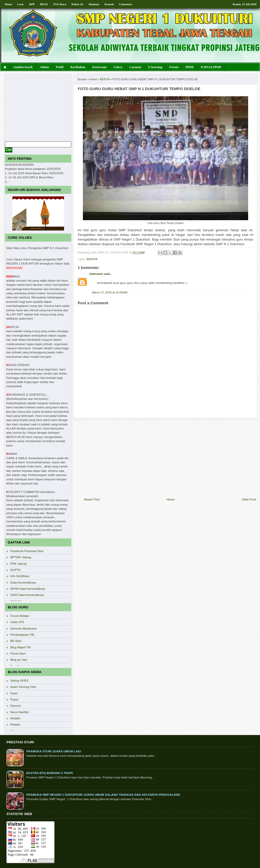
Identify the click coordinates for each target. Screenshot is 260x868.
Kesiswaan (100, 67)
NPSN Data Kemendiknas (28, 589)
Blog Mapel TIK (21, 647)
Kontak (109, 4)
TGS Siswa (60, 4)
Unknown (96, 274)
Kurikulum (78, 67)
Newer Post (92, 499)
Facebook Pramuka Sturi (27, 551)
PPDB (189, 67)
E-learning (155, 67)
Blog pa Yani (19, 660)
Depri (14, 693)
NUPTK (15, 570)
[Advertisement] (170, 459)
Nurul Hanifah (19, 712)
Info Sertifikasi (20, 576)
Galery (118, 67)
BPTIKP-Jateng (21, 557)
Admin (44, 67)
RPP (32, 4)
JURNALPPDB (211, 67)
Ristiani (15, 724)
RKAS (44, 4)
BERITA (105, 79)
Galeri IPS (17, 622)
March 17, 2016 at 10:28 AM (110, 292)
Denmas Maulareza (23, 628)
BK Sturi (16, 641)
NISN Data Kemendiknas (27, 595)
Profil (60, 67)
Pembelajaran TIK (22, 635)
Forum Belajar (20, 616)
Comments (125, 4)
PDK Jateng (18, 564)
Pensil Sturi (18, 653)
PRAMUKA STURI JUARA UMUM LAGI (54, 751)
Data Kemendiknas (23, 582)
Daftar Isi (77, 4)
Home (9, 4)
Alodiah (15, 718)
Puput (14, 699)
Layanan (135, 67)
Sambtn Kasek (23, 67)
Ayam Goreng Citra (23, 687)
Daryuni (15, 706)
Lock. (21, 4)
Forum (174, 67)
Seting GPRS (19, 680)
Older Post (249, 499)
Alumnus (94, 4)
